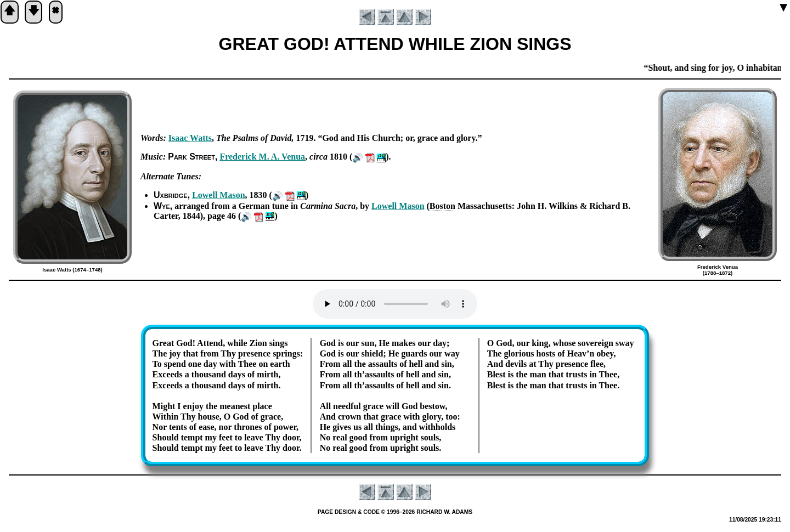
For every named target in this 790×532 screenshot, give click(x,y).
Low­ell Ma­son (218, 195)
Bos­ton (442, 206)
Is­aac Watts (190, 138)
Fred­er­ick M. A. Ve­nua (262, 157)
